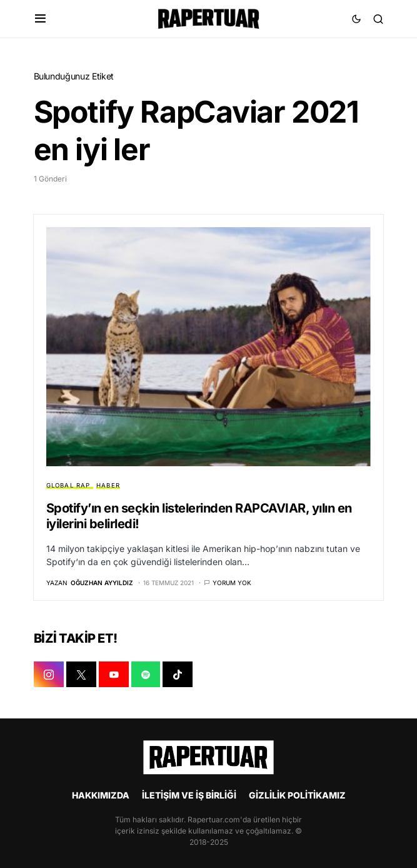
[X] (81, 675)
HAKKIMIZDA (101, 795)
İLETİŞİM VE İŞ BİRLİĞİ (189, 795)
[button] (40, 19)
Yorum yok (232, 583)
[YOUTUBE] (114, 675)
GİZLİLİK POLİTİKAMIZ (297, 795)
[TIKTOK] (178, 675)
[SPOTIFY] (146, 675)
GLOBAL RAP (68, 485)
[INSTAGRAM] (49, 675)
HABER (108, 485)
